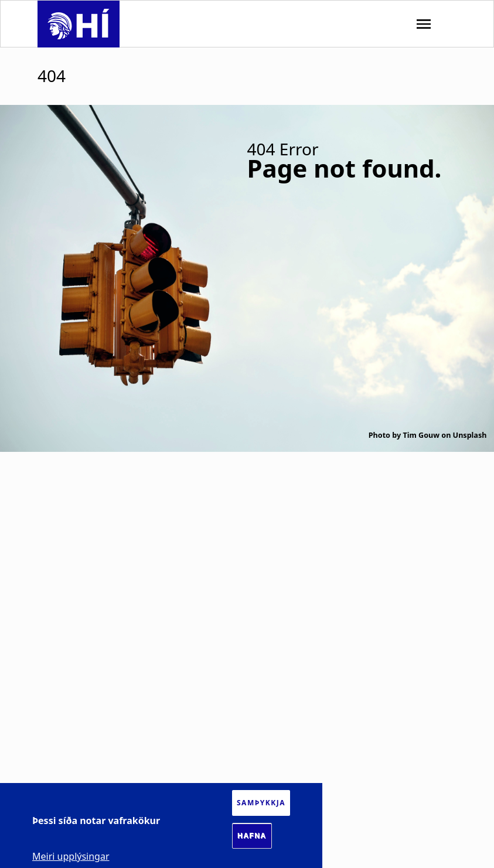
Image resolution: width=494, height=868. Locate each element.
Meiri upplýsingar (71, 856)
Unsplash (470, 435)
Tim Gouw (421, 435)
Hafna (252, 836)
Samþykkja (261, 803)
